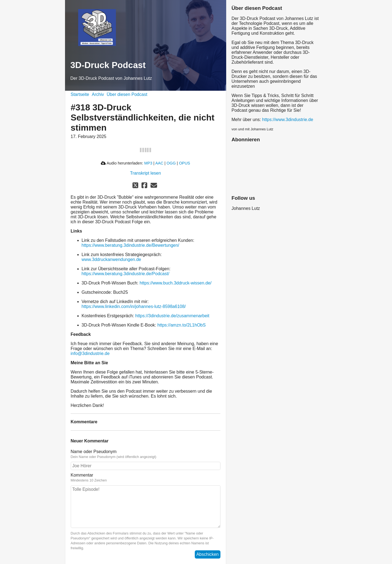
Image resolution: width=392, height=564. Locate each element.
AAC (159, 163)
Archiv (98, 94)
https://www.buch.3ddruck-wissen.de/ (176, 283)
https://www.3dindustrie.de (288, 120)
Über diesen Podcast (127, 94)
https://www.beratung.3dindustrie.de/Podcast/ (126, 274)
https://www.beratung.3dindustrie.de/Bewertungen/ (131, 245)
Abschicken (208, 554)
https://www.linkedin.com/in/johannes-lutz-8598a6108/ (134, 306)
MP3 (148, 163)
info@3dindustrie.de (90, 353)
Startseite (80, 94)
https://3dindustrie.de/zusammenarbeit (172, 316)
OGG (171, 163)
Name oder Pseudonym (94, 452)
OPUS (185, 163)
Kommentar (82, 475)
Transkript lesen (145, 173)
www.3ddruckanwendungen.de (111, 259)
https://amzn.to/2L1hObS (182, 325)
